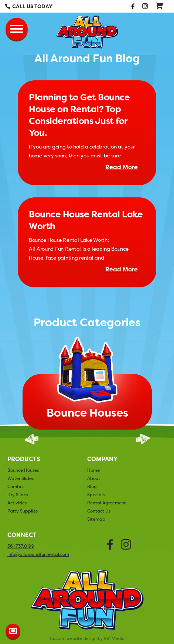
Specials (96, 495)
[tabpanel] (87, 385)
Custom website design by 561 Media (87, 639)
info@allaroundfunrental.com (38, 554)
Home (93, 470)
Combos (16, 486)
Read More (122, 167)
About (94, 478)
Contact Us (99, 511)
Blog (92, 486)
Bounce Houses (23, 470)
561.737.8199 (21, 546)
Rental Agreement (107, 503)
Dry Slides (18, 495)
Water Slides (21, 478)
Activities (17, 503)
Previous (31, 439)
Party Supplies (23, 511)
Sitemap (96, 519)
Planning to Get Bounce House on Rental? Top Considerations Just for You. (79, 115)
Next (143, 439)
